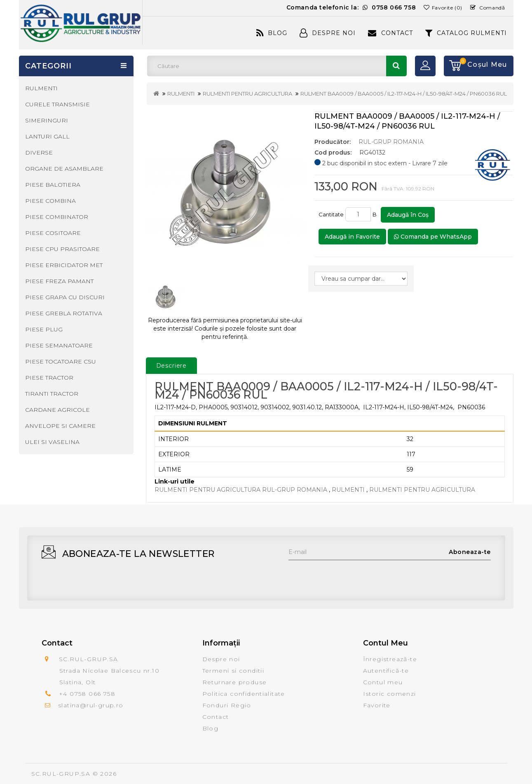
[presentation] (351, 576)
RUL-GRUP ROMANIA (391, 142)
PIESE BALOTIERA (53, 185)
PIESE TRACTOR (49, 378)
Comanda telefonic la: (351, 7)
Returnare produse (235, 682)
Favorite (377, 705)
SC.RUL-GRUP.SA (61, 774)
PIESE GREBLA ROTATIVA (64, 313)
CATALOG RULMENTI (466, 33)
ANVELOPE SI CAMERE (60, 426)
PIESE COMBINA (50, 201)
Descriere (172, 366)
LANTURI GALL (47, 136)
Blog (272, 33)
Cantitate (331, 214)
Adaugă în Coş (408, 215)
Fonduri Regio (227, 705)
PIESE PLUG (44, 329)
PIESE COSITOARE (53, 233)
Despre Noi (328, 33)
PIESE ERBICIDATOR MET (64, 265)
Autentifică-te (386, 671)
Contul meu (383, 682)
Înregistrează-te (390, 659)
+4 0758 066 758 (87, 694)
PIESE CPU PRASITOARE (62, 249)
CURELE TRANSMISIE (57, 104)
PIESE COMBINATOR (57, 217)
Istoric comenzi (390, 694)
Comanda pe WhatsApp (433, 237)
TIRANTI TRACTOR (52, 394)
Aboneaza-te (470, 552)
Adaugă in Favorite (352, 237)
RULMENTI (181, 94)
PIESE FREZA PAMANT (59, 281)
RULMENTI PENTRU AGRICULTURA (247, 94)
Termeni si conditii (233, 671)
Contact (390, 33)
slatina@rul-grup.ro (91, 705)
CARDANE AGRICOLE (57, 410)
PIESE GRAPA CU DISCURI (65, 297)
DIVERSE (39, 153)
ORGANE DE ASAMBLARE (64, 169)
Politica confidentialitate (244, 694)
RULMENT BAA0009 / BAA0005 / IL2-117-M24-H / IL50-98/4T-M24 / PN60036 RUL (404, 94)
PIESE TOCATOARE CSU (61, 361)
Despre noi (221, 659)
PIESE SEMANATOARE (59, 345)
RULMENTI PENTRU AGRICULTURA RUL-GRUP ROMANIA (241, 490)
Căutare (396, 66)
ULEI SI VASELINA (52, 442)
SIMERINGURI (47, 120)
